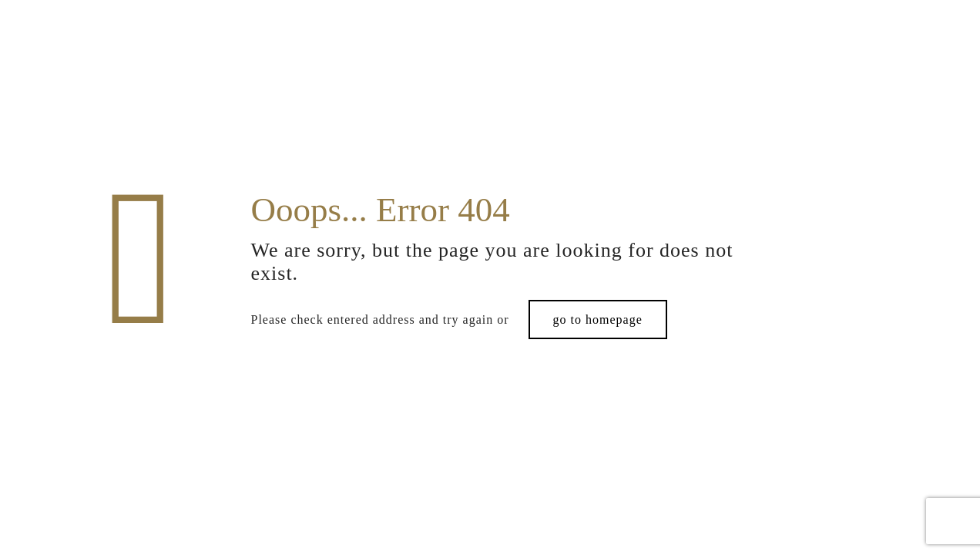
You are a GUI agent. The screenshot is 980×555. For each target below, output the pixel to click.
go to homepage (598, 320)
